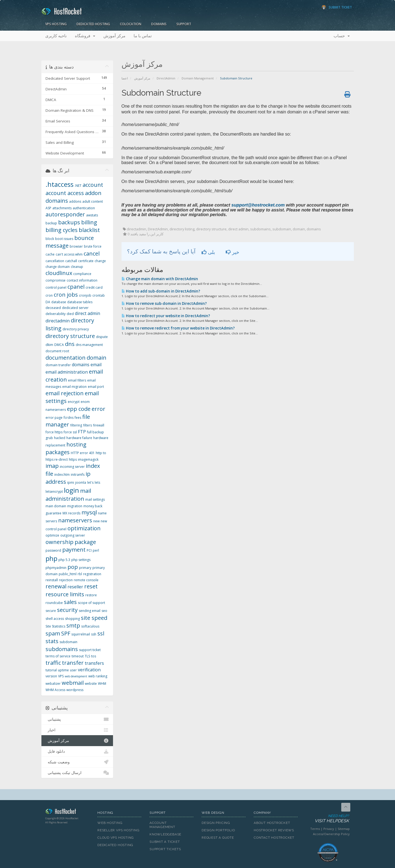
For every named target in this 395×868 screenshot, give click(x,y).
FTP (82, 432)
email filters (77, 380)
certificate (86, 261)
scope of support (91, 603)
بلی (208, 252)
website (91, 684)
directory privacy (76, 329)
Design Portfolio (218, 830)
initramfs (78, 475)
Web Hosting (110, 823)
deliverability (56, 314)
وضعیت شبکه (77, 762)
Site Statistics (55, 626)
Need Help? (327, 819)
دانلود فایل (77, 751)
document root (57, 351)
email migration (74, 387)
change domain (58, 267)
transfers (94, 663)
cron (49, 295)
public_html (68, 574)
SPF (66, 633)
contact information (82, 280)
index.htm (62, 475)
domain (97, 358)
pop (73, 567)
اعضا (125, 78)
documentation (66, 358)
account (93, 185)
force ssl (70, 432)
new (96, 521)
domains (81, 365)
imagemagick (88, 459)
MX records (71, 513)
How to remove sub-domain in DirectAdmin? (164, 303)
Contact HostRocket (274, 838)
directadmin (58, 321)
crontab (99, 295)
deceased (53, 308)
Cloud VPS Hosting (116, 838)
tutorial (51, 670)
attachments (62, 208)
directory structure (70, 336)
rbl (80, 574)
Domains (159, 24)
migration (75, 506)
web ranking (98, 676)
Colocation (131, 24)
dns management (89, 345)
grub (49, 438)
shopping (72, 619)
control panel (56, 287)
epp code (79, 409)
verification (89, 670)
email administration (67, 372)
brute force (93, 246)
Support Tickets (165, 849)
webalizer (53, 684)
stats (52, 641)
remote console (86, 580)
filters (88, 425)
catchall (71, 261)
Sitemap (344, 829)
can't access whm (69, 254)
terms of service (58, 656)
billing (89, 222)
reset (91, 586)
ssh (94, 634)
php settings (81, 560)
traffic (53, 663)
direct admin (88, 313)
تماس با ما (143, 36)
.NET (78, 186)
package (85, 542)
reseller (75, 587)
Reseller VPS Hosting (119, 830)
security (67, 610)
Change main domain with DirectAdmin (160, 279)
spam (53, 633)
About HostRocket (272, 823)
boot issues (64, 239)
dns (70, 344)
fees (78, 418)
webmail (73, 683)
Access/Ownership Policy (331, 834)
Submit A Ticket (165, 842)
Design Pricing (216, 823)
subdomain (68, 642)
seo (104, 611)
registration (92, 574)
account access (65, 193)
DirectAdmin (166, 78)
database (59, 302)
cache (50, 254)
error (98, 409)
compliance (82, 274)
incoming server (72, 467)
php (51, 558)
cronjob (85, 295)
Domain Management (198, 78)
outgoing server (73, 535)
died (70, 314)
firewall (99, 425)
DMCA (59, 345)
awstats (92, 215)
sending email (90, 611)
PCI (89, 550)
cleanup (77, 267)
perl (96, 550)
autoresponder (65, 214)
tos (94, 656)
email (96, 365)
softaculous (90, 626)
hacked (60, 438)
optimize (52, 535)
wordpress (75, 690)
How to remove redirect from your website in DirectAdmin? (178, 328)
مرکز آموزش (114, 36)
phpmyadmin (56, 568)
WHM (102, 684)
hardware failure (79, 438)
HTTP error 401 (83, 453)
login (71, 490)
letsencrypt (54, 492)
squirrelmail (81, 634)
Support (184, 24)
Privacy (329, 829)
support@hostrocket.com (258, 205)
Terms (315, 829)
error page (54, 418)
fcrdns (69, 418)
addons (75, 201)
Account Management (162, 825)
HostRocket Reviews (274, 830)
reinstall (52, 580)
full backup (95, 432)
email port (96, 387)
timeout (78, 656)
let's (90, 482)
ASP (48, 208)
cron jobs (66, 295)
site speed (94, 618)
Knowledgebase (165, 834)
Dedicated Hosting (93, 24)
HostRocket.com (67, 812)
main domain (56, 506)
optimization (84, 528)
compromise (56, 280)
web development (76, 676)
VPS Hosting (56, 24)
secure (51, 611)
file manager (68, 421)
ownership (60, 542)
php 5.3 (64, 560)
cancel (92, 253)
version (51, 676)
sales (70, 602)
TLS (87, 656)
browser (76, 246)
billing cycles (62, 230)
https (73, 459)
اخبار (77, 730)
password (53, 550)
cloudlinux (59, 273)
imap (52, 466)
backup (51, 223)
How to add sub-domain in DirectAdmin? (161, 291)
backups (69, 222)
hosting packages (66, 448)
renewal (56, 586)
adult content (93, 201)
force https (54, 432)
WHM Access (55, 690)
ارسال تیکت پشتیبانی (77, 773)
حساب (342, 36)
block (50, 239)
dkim (49, 345)
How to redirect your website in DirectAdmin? (166, 316)
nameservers (75, 520)
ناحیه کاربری (56, 36)
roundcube (54, 603)
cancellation (55, 261)
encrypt (74, 402)
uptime (63, 670)
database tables (80, 302)
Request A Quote (218, 838)
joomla (81, 482)
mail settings (95, 499)
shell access (55, 619)
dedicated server (75, 308)
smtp (73, 625)
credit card (94, 287)
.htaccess (60, 184)
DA (48, 302)
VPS (61, 676)
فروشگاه (85, 36)
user (73, 670)
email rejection (65, 393)
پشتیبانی (77, 719)
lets (97, 482)
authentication (84, 208)
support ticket (90, 650)
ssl (101, 633)
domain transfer (58, 365)
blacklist (89, 230)
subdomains (62, 649)
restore (91, 595)
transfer (73, 663)
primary (85, 568)
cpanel (76, 287)
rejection (66, 580)
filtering (76, 425)
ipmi (71, 482)
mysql (89, 512)
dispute (102, 337)
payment (74, 550)
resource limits (65, 594)
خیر (232, 252)
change (100, 261)
